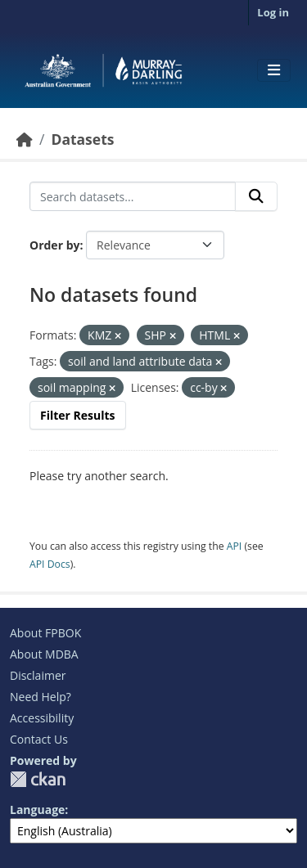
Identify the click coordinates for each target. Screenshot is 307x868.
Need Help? (41, 697)
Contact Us (39, 739)
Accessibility (42, 718)
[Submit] (256, 196)
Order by (54, 245)
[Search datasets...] (133, 196)
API (235, 546)
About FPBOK (45, 633)
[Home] (25, 139)
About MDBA (44, 654)
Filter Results (78, 415)
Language (37, 810)
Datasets (82, 139)
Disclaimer (38, 675)
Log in (273, 12)
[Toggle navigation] (274, 70)
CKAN (38, 779)
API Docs (50, 564)
